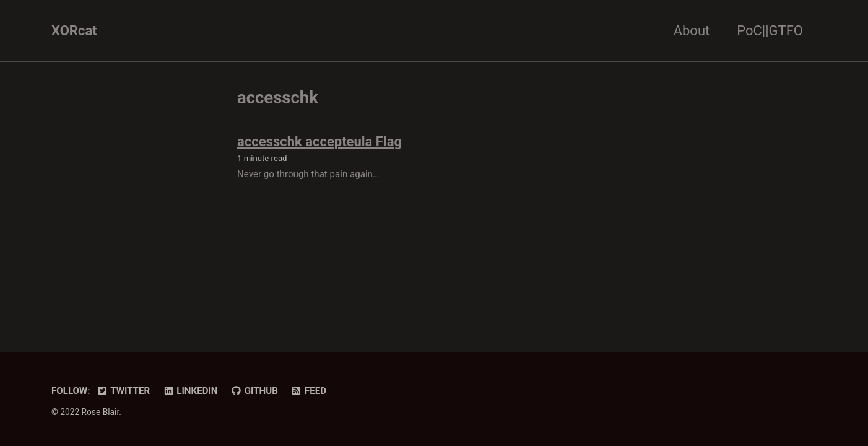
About (692, 31)
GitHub (254, 391)
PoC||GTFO (770, 31)
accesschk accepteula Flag (319, 142)
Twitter (123, 391)
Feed (308, 391)
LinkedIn (190, 391)
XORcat (74, 31)
